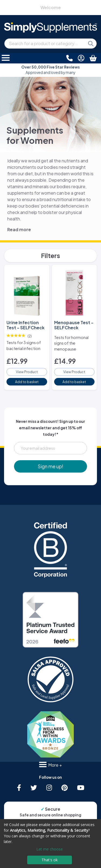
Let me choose (50, 849)
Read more (19, 229)
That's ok (50, 860)
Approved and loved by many (50, 70)
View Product (27, 372)
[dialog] (50, 844)
